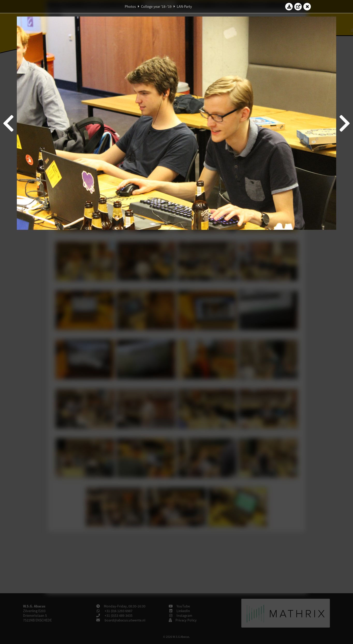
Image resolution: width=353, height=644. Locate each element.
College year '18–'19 (156, 6)
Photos (130, 6)
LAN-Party (184, 6)
